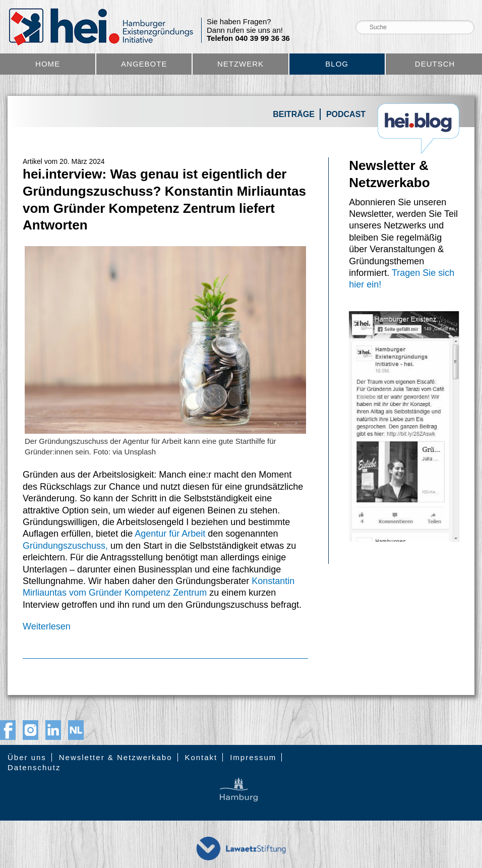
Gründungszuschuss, (65, 546)
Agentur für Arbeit (170, 534)
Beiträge (294, 114)
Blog (337, 64)
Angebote (144, 64)
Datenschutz (34, 767)
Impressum (253, 757)
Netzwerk (240, 64)
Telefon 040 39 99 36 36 (248, 38)
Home (48, 64)
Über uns (27, 757)
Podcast (346, 114)
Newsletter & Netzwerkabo (116, 757)
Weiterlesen (47, 626)
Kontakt (201, 757)
